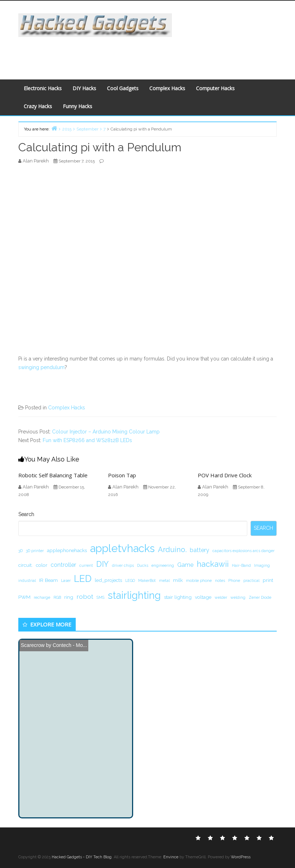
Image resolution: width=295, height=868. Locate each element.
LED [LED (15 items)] (83, 578)
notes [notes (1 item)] (220, 580)
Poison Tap (122, 475)
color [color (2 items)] (42, 565)
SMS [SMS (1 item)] (100, 597)
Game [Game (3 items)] (185, 565)
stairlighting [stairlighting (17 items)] (134, 595)
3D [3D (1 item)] (20, 551)
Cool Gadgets (123, 88)
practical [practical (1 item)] (251, 580)
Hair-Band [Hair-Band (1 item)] (241, 565)
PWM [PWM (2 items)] (24, 597)
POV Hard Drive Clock (225, 475)
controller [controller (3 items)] (63, 565)
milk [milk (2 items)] (178, 580)
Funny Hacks (78, 106)
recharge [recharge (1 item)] (42, 597)
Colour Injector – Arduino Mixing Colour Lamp (106, 432)
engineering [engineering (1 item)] (163, 565)
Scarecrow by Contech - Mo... (54, 645)
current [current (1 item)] (86, 565)
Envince (171, 857)
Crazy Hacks (38, 106)
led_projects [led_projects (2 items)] (108, 580)
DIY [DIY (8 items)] (102, 564)
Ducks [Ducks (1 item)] (143, 565)
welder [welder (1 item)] (221, 597)
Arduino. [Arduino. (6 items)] (172, 550)
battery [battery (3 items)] (200, 550)
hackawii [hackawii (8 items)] (213, 564)
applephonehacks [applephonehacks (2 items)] (67, 550)
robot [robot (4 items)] (85, 596)
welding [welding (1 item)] (238, 597)
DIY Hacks (84, 88)
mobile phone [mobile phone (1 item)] (199, 580)
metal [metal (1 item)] (164, 580)
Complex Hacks (167, 88)
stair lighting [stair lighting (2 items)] (178, 597)
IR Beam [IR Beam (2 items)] (48, 580)
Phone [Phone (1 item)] (234, 580)
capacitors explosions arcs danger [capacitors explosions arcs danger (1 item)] (244, 551)
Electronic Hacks (43, 88)
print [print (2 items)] (268, 580)
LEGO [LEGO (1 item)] (130, 580)
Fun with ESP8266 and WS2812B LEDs (87, 440)
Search (26, 514)
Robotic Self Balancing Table (53, 475)
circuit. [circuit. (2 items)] (25, 565)
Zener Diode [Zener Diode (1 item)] (260, 597)
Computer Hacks (215, 88)
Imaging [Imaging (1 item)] (262, 565)
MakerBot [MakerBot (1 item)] (147, 580)
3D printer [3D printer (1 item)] (35, 551)
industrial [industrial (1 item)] (27, 580)
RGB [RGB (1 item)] (57, 597)
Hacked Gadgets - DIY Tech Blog (82, 857)
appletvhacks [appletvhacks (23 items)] (122, 548)
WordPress (241, 857)
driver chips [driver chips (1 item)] (123, 565)
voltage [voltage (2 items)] (203, 597)
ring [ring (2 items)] (69, 597)
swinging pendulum (41, 367)
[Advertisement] (146, 53)
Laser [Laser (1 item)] (66, 580)
